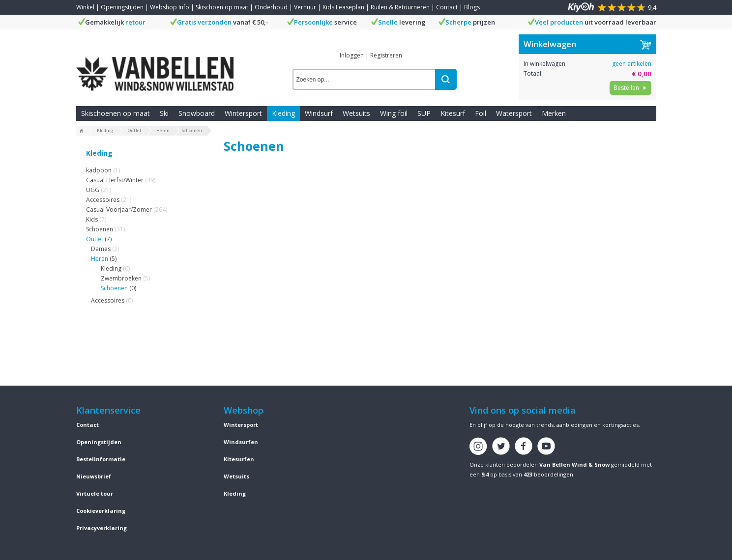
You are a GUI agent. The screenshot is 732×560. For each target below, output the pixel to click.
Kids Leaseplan (343, 7)
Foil (481, 113)
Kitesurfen (239, 459)
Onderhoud (271, 7)
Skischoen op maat (222, 7)
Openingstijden (122, 7)
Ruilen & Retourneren (400, 7)
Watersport (514, 113)
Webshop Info (170, 7)
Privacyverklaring (102, 528)
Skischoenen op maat (116, 113)
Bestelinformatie (101, 459)
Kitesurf (453, 113)
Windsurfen (241, 442)
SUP (424, 113)
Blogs (472, 7)
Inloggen (352, 55)
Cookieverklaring (101, 511)
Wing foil (394, 113)
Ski (164, 113)
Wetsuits (356, 113)
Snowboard (197, 113)
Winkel (85, 7)
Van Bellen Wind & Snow (574, 464)
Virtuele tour (95, 493)
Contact (447, 7)
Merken (554, 113)
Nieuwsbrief (94, 476)
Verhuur (305, 7)
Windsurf (319, 113)
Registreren (386, 55)
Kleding (283, 113)
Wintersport (243, 113)
